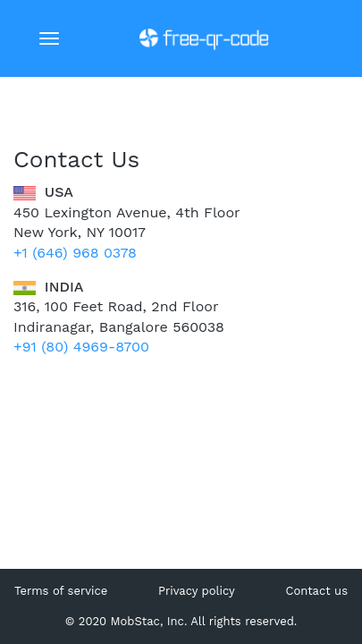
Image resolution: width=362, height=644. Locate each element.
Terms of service (61, 591)
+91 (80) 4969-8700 (81, 347)
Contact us (316, 591)
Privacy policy (197, 591)
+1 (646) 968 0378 (75, 253)
